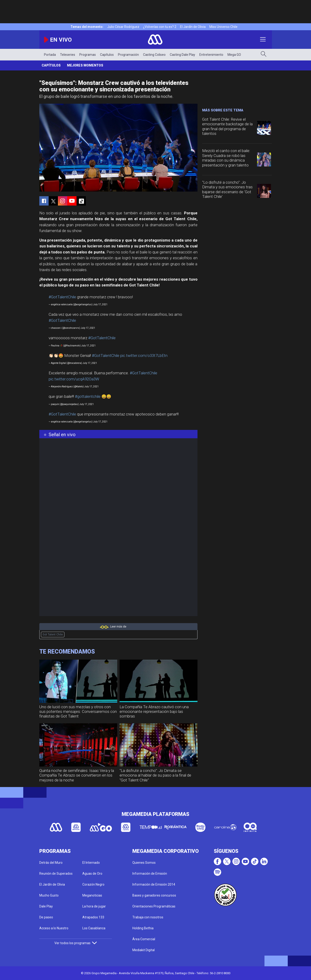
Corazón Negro (93, 884)
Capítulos (107, 55)
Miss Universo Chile (223, 27)
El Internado (91, 863)
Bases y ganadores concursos (154, 895)
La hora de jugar (94, 906)
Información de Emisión (150, 874)
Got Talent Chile (53, 635)
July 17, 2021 (100, 304)
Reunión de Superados (56, 874)
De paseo (46, 917)
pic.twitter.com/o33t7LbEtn (144, 355)
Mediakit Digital (144, 950)
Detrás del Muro (51, 863)
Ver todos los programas (76, 943)
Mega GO (234, 55)
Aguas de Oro (92, 874)
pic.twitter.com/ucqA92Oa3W (74, 379)
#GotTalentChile (62, 297)
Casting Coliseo (154, 55)
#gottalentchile (88, 396)
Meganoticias (92, 895)
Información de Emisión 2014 (154, 884)
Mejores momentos (85, 65)
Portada (50, 55)
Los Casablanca (94, 928)
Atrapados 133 (93, 917)
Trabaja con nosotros (148, 917)
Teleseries (68, 55)
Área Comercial (144, 939)
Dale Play (46, 906)
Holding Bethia (143, 928)
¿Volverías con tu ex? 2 (160, 27)
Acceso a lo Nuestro (54, 928)
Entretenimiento (211, 55)
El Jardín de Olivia (193, 27)
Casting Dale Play (182, 55)
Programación (128, 55)
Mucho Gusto (49, 895)
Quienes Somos (144, 863)
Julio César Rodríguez (123, 27)
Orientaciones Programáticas (154, 906)
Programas (88, 55)
